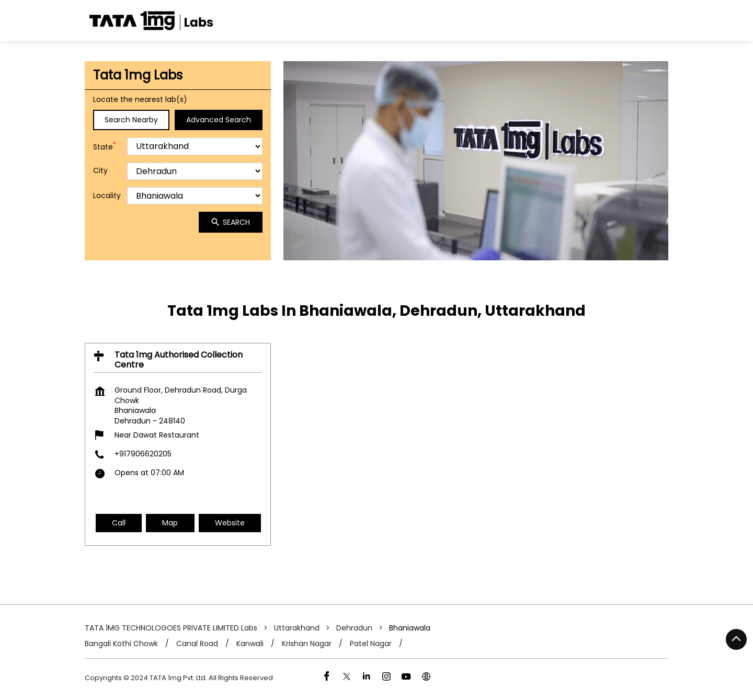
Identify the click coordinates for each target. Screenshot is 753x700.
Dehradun (354, 628)
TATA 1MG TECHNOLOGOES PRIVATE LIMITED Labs (172, 628)
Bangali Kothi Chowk (121, 644)
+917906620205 (143, 454)
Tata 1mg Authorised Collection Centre (179, 359)
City (100, 171)
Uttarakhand (297, 628)
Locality (107, 196)
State (105, 146)
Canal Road (197, 644)
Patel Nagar (371, 644)
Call (119, 522)
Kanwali (250, 644)
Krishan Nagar (307, 644)
